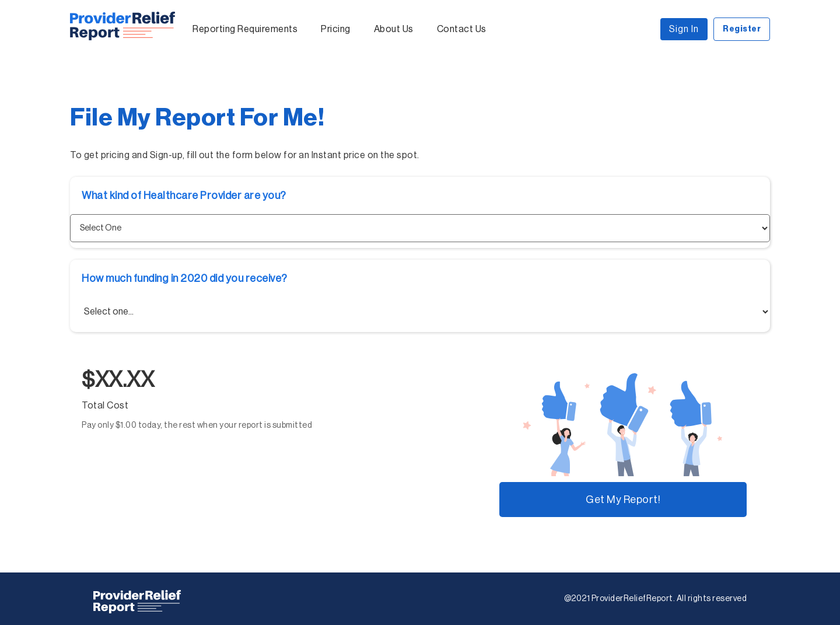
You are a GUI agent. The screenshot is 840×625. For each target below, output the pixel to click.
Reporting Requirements (245, 29)
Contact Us (462, 29)
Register (742, 29)
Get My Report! (623, 500)
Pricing (336, 29)
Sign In (684, 29)
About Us (394, 29)
